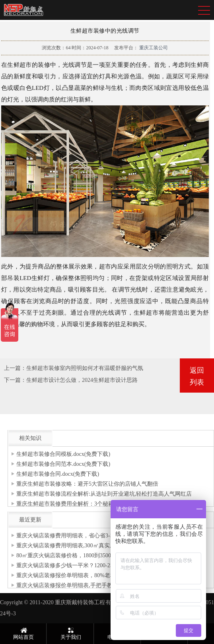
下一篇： (15, 380)
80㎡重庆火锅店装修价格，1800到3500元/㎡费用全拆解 (84, 555)
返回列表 (197, 376)
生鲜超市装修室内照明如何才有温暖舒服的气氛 (85, 368)
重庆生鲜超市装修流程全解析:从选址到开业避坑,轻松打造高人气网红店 (104, 494)
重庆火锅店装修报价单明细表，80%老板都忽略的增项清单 (88, 575)
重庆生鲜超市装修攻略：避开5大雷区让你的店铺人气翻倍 (87, 484)
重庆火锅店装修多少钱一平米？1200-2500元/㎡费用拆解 (85, 565)
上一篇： (15, 368)
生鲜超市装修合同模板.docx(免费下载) (63, 454)
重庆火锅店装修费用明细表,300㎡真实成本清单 (74, 546)
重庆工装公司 (153, 48)
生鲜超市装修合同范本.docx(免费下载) (63, 464)
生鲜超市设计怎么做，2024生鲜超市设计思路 (82, 380)
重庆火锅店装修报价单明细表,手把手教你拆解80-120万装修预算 (94, 585)
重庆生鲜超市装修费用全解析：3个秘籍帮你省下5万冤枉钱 (89, 504)
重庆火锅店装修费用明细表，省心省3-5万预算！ (76, 536)
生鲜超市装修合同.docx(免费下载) (58, 474)
